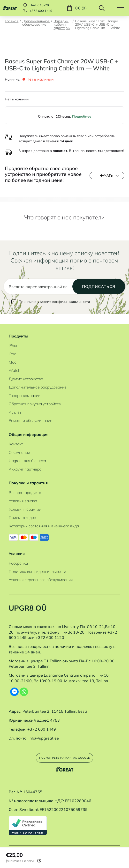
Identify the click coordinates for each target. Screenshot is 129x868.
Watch (15, 367)
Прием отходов (22, 514)
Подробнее (82, 116)
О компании (19, 449)
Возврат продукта (25, 489)
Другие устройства (26, 375)
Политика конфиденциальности (37, 568)
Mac (12, 359)
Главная (12, 21)
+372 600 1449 (41, 11)
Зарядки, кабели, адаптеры (62, 25)
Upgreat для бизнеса (27, 457)
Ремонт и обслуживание (30, 417)
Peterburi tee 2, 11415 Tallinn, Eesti (55, 708)
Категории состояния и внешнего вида (44, 523)
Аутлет (15, 409)
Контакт (16, 441)
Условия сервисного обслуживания (41, 576)
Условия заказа (23, 497)
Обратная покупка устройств (35, 400)
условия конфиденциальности (64, 309)
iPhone (15, 342)
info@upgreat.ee (44, 735)
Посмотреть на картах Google (64, 756)
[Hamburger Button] (123, 8)
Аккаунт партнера (25, 466)
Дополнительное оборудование (36, 23)
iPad (12, 351)
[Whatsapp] (24, 688)
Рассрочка (18, 560)
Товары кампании (25, 392)
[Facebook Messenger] (14, 688)
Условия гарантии (25, 506)
